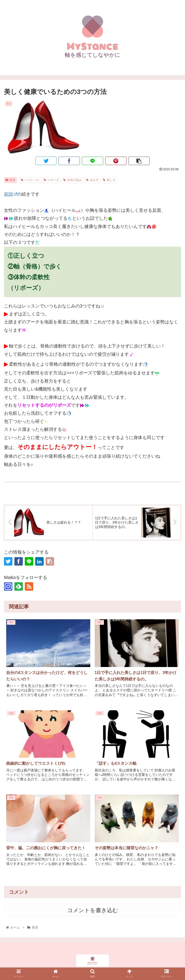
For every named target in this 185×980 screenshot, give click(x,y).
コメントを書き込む (93, 910)
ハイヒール (30, 180)
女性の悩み (73, 180)
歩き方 (92, 180)
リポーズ (51, 180)
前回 (11, 194)
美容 (10, 180)
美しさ (109, 180)
